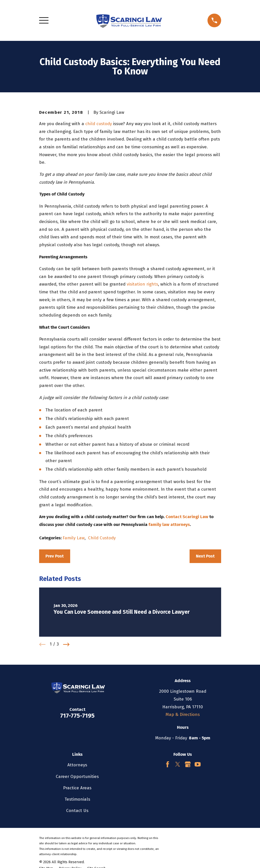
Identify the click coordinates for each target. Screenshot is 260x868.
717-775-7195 (77, 716)
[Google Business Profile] (188, 764)
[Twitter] (178, 764)
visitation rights (142, 284)
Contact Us (77, 811)
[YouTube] (198, 764)
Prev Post (55, 556)
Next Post (205, 556)
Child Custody (102, 538)
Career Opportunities (77, 777)
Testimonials (77, 799)
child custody (99, 124)
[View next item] (66, 645)
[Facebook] (168, 764)
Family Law (74, 538)
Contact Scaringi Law (187, 517)
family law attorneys (169, 525)
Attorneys (77, 765)
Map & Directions (183, 715)
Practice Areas (77, 788)
